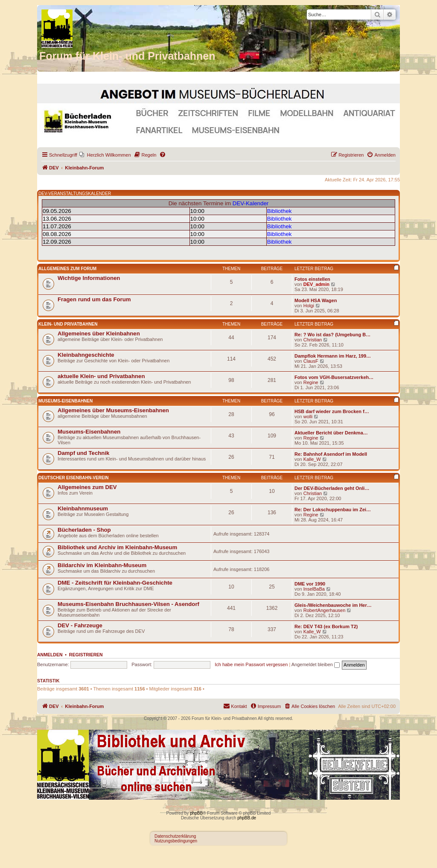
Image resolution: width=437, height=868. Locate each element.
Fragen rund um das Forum (94, 299)
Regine (311, 382)
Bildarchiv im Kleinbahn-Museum (102, 565)
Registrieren (86, 655)
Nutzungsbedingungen (176, 841)
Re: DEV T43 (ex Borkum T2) (326, 626)
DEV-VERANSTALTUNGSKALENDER (75, 194)
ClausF (311, 361)
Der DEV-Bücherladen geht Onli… (332, 488)
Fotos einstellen (312, 279)
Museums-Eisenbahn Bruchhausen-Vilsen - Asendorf (128, 604)
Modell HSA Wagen (316, 300)
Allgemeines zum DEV (87, 487)
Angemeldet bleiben (316, 664)
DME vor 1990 (310, 584)
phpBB (196, 813)
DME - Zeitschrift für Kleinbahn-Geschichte (115, 583)
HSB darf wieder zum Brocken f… (332, 411)
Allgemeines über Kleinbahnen (99, 334)
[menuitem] (105, 155)
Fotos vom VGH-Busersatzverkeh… (334, 377)
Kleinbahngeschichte (86, 355)
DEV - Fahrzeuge (80, 625)
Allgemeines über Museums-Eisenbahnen (113, 410)
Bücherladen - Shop (84, 530)
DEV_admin (316, 284)
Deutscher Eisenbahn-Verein (73, 478)
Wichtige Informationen (89, 278)
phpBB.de (247, 818)
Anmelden (50, 655)
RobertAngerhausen (324, 610)
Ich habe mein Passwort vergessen (251, 664)
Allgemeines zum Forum (67, 269)
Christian (313, 340)
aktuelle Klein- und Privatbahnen (101, 376)
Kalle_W (312, 459)
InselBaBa (314, 589)
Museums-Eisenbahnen (66, 401)
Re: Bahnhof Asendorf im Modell (331, 454)
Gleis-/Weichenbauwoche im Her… (333, 605)
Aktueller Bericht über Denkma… (331, 433)
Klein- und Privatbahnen (68, 324)
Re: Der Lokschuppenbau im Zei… (333, 510)
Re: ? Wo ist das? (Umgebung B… (332, 335)
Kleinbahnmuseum (83, 508)
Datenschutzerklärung (175, 836)
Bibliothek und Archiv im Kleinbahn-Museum (117, 547)
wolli (308, 417)
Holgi (309, 306)
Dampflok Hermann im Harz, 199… (333, 356)
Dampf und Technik (83, 453)
